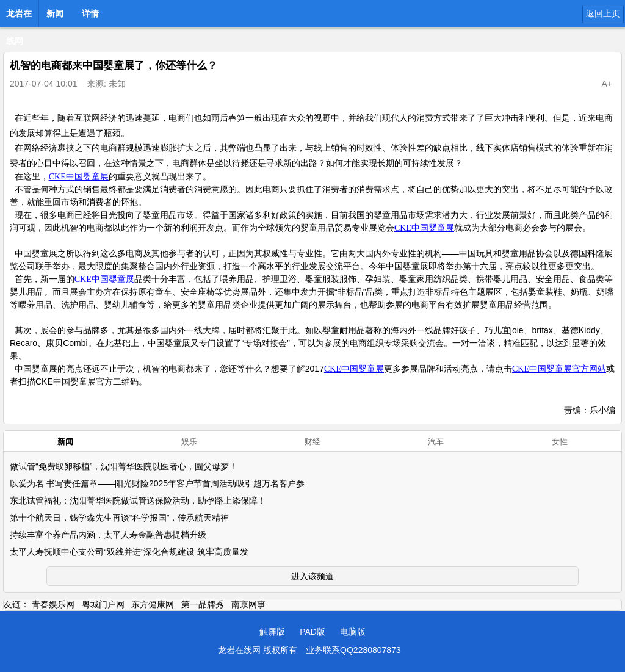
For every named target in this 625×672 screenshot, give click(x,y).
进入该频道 (312, 576)
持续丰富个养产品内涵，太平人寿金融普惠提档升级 (108, 535)
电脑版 (353, 632)
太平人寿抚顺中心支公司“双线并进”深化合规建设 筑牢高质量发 (129, 552)
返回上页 (603, 13)
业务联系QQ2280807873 (353, 650)
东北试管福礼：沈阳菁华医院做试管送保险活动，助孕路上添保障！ (138, 500)
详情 (90, 13)
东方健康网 (153, 604)
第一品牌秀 (203, 604)
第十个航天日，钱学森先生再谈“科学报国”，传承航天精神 (119, 518)
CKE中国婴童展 (79, 177)
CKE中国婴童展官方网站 (559, 369)
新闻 (55, 13)
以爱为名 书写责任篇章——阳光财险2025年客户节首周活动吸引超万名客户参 (157, 483)
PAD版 (312, 632)
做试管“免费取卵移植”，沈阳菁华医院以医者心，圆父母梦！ (124, 466)
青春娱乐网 (53, 604)
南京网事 (248, 604)
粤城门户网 (103, 604)
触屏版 (272, 632)
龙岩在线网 (19, 17)
